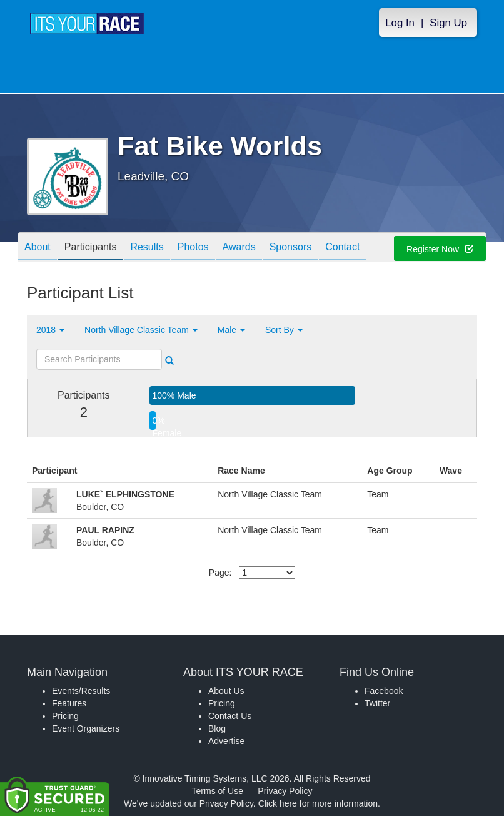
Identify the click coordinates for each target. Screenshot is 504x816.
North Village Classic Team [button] (141, 330)
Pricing (65, 716)
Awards (239, 248)
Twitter (377, 703)
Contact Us (230, 716)
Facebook (384, 691)
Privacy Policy (285, 791)
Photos (193, 248)
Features (69, 703)
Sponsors (291, 248)
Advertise (226, 741)
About (38, 248)
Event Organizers (86, 728)
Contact (342, 248)
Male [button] (231, 330)
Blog (217, 728)
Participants (91, 248)
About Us (226, 691)
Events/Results (81, 691)
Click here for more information (318, 803)
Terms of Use (218, 791)
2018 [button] (50, 330)
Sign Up (448, 23)
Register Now (440, 249)
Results (147, 248)
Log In (400, 23)
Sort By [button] (284, 330)
